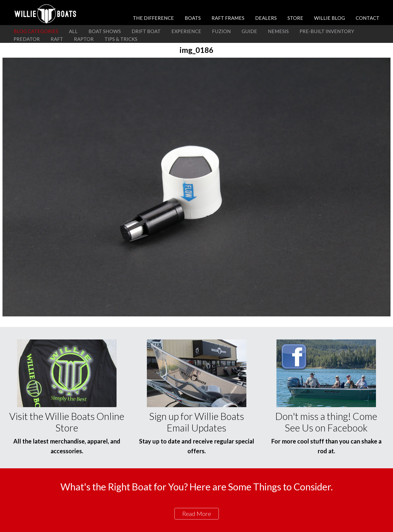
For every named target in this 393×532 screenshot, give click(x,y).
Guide (249, 31)
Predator (27, 39)
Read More (197, 514)
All (73, 31)
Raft (57, 39)
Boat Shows (105, 31)
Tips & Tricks (121, 39)
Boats (193, 18)
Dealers (266, 18)
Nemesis (278, 31)
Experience (186, 31)
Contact (368, 18)
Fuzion (221, 31)
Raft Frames (228, 18)
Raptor (84, 39)
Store (295, 18)
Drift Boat (146, 31)
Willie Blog (329, 18)
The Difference (153, 18)
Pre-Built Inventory (327, 31)
